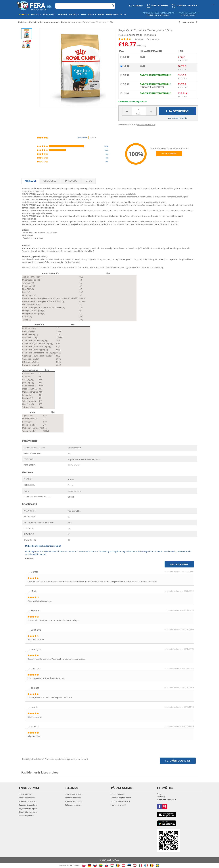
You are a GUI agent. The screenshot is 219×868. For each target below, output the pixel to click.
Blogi (123, 14)
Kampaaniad (112, 14)
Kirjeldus (31, 181)
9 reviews (139, 39)
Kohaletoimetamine (27, 798)
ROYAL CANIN (135, 35)
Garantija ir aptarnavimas (121, 798)
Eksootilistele (88, 14)
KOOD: (147, 35)
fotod (88, 181)
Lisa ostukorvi (177, 111)
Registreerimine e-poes (28, 808)
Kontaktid (136, 6)
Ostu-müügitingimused (28, 812)
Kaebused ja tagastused (120, 801)
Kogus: (139, 114)
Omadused (50, 181)
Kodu (101, 14)
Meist (159, 794)
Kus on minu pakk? (119, 805)
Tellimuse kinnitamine (74, 801)
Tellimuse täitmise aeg (28, 801)
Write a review (153, 39)
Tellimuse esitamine (73, 798)
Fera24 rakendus (26, 794)
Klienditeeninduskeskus (166, 800)
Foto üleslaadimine (178, 761)
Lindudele (62, 14)
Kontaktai (161, 797)
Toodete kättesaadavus (28, 805)
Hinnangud (70, 181)
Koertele (24, 14)
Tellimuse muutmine (73, 805)
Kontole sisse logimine (74, 794)
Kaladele (74, 14)
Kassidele (36, 14)
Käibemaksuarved (118, 794)
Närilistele (49, 14)
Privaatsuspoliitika (26, 815)
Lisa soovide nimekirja (177, 118)
